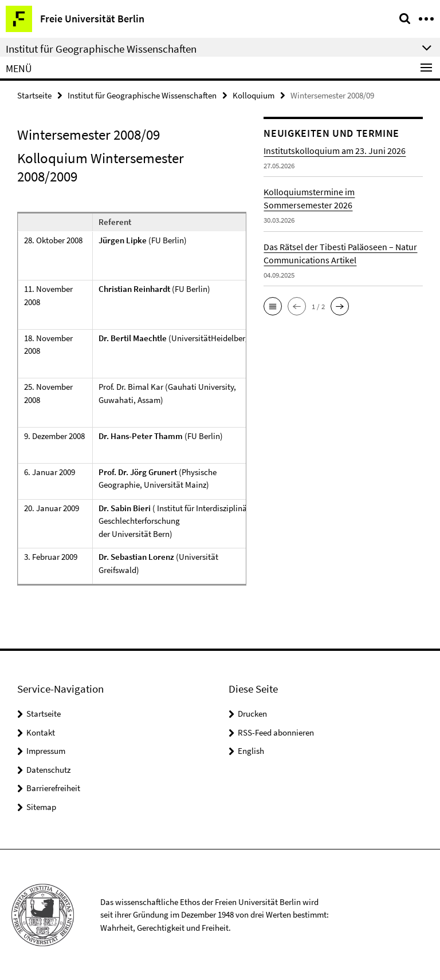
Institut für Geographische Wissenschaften (142, 95)
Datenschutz (48, 770)
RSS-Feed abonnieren (276, 732)
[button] (273, 306)
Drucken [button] (252, 714)
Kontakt (41, 732)
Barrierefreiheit (53, 788)
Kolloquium (254, 95)
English (251, 751)
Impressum (46, 751)
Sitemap (41, 807)
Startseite (34, 95)
